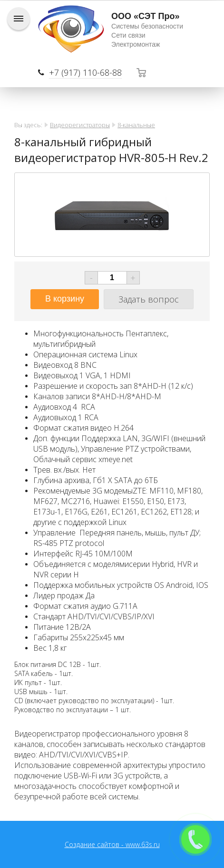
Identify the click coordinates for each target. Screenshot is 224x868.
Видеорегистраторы (80, 125)
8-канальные (136, 125)
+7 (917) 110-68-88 (85, 72)
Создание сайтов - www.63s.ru (112, 844)
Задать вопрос (149, 299)
